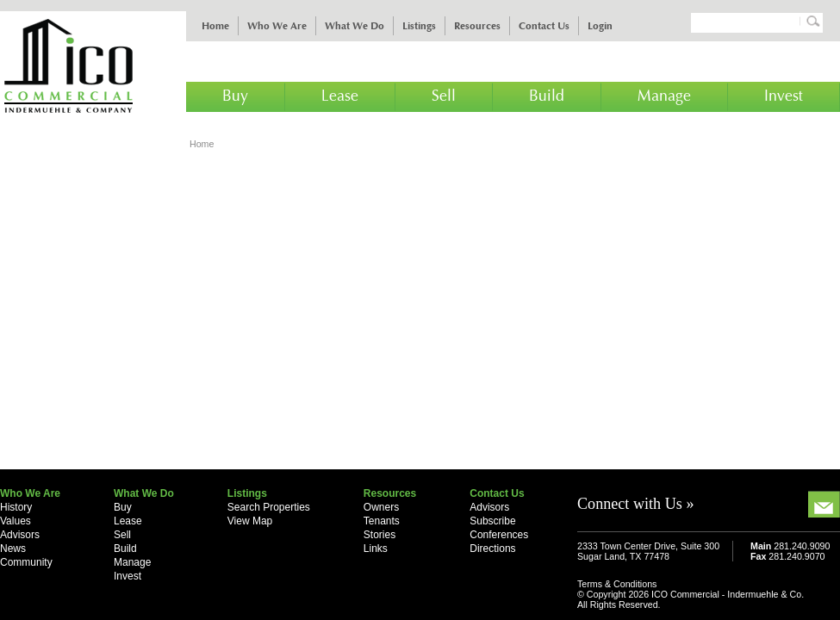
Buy (235, 96)
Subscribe (492, 521)
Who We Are (277, 26)
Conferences (499, 535)
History (16, 507)
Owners (381, 507)
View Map (250, 521)
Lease (340, 96)
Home (215, 26)
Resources (477, 26)
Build (547, 96)
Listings (419, 26)
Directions (492, 549)
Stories (380, 535)
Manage (664, 96)
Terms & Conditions (617, 584)
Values (16, 521)
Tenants (382, 521)
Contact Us (544, 26)
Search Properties (269, 507)
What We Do (355, 26)
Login (600, 26)
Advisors (20, 535)
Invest (784, 96)
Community (26, 562)
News (13, 549)
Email (824, 504)
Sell (444, 96)
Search (811, 21)
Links (376, 549)
